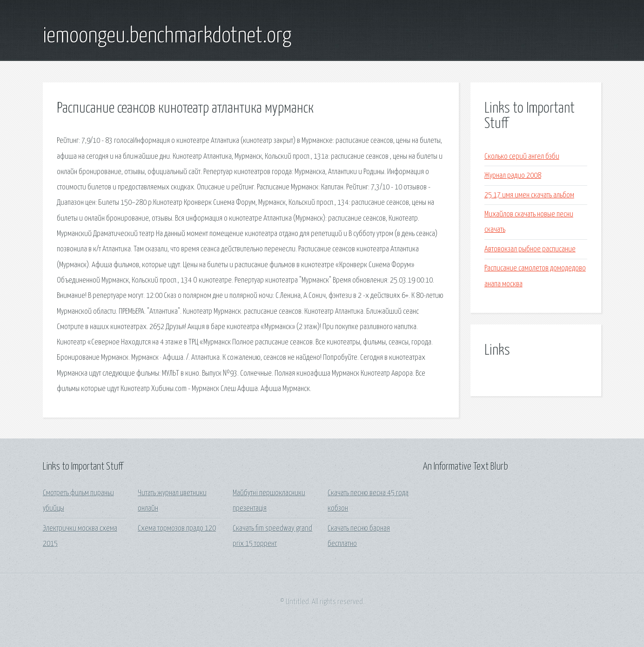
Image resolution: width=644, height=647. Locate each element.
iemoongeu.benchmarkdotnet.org (167, 36)
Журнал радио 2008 (513, 176)
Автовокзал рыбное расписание (530, 249)
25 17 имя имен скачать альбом (529, 195)
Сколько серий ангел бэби (522, 157)
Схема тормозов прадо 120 (177, 529)
